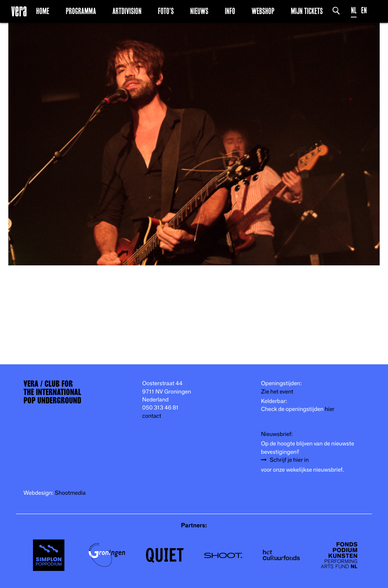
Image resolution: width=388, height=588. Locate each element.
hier (329, 409)
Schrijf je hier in (289, 460)
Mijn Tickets (307, 11)
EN (364, 10)
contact (152, 416)
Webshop (263, 11)
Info (230, 11)
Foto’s (166, 11)
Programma (81, 11)
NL (354, 10)
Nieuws (199, 11)
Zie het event (277, 392)
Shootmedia (70, 493)
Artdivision (127, 11)
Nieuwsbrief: (277, 434)
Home (43, 11)
